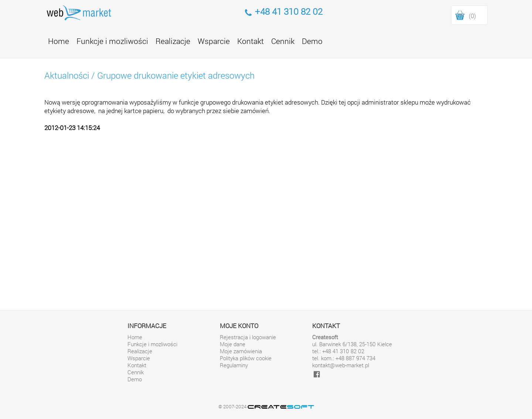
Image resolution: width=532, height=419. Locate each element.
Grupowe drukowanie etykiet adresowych (176, 75)
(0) (472, 16)
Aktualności (67, 75)
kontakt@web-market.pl (341, 365)
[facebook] (317, 374)
